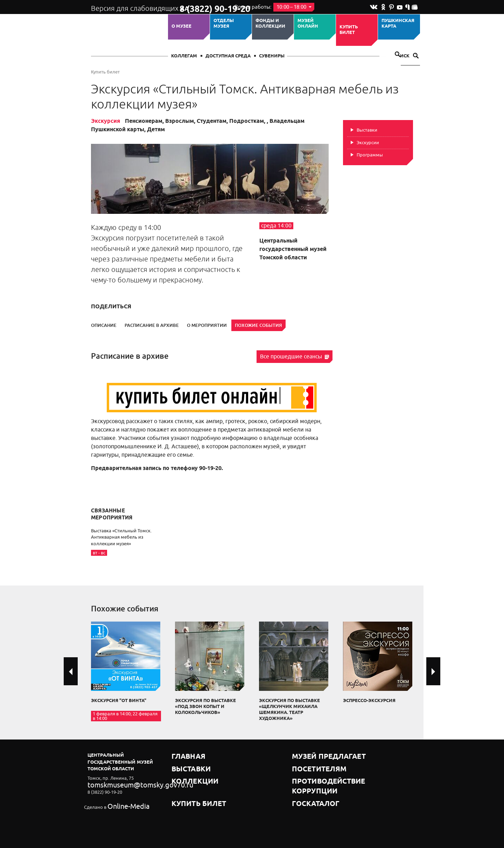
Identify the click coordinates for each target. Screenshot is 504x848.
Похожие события (258, 325)
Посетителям (310, 764)
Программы (370, 155)
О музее (181, 26)
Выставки (367, 130)
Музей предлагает (316, 755)
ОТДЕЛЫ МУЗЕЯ (224, 24)
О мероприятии (207, 325)
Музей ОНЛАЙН (308, 24)
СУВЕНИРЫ (272, 56)
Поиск (406, 56)
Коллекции (187, 773)
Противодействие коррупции (331, 773)
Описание (104, 325)
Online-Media (121, 803)
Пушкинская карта (398, 24)
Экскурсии (368, 143)
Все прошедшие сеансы (295, 357)
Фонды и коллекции (270, 24)
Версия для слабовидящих (129, 7)
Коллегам (184, 56)
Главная (183, 755)
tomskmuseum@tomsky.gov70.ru (122, 784)
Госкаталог (307, 781)
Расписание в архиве (152, 325)
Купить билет (349, 30)
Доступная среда (228, 56)
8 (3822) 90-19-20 (202, 7)
